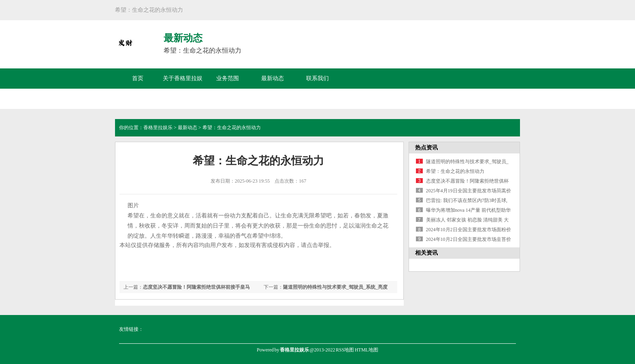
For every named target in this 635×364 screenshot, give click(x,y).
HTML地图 (367, 350)
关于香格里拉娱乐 (183, 88)
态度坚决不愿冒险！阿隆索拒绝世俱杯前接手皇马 (196, 287)
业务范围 (228, 78)
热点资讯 (426, 148)
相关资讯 (426, 253)
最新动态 (273, 78)
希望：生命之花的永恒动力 (455, 171)
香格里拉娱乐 (158, 128)
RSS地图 (345, 350)
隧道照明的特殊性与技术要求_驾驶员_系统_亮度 (335, 287)
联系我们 (317, 78)
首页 (138, 78)
